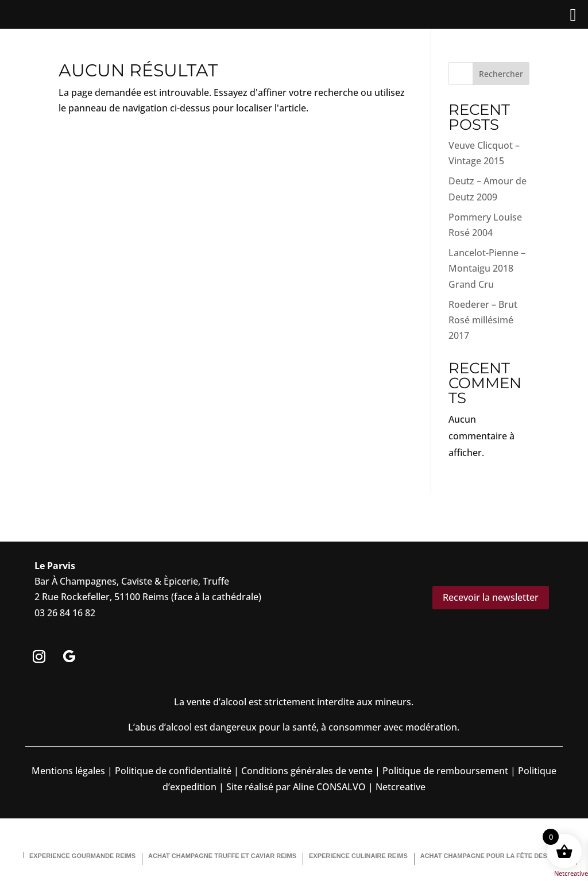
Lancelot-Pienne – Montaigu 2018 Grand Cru (487, 268)
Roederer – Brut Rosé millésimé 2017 (483, 320)
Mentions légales (68, 771)
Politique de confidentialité (172, 771)
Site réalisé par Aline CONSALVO (296, 787)
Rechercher (501, 74)
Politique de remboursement (445, 771)
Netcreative (571, 873)
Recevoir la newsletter (491, 597)
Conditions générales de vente (307, 771)
